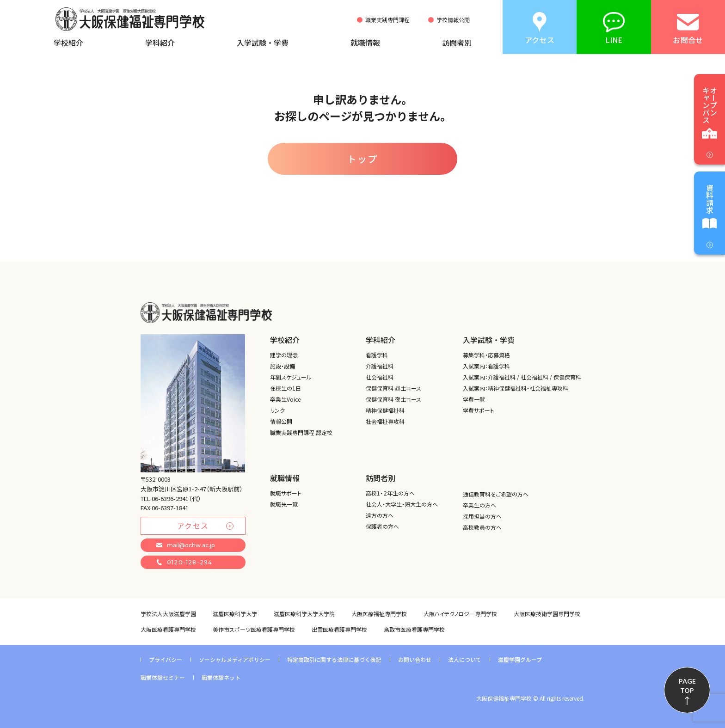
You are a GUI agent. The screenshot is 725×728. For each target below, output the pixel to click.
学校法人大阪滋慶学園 (168, 614)
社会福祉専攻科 (385, 421)
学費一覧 (474, 399)
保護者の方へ (382, 526)
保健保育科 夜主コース (393, 399)
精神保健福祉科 (385, 410)
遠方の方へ (380, 515)
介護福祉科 (380, 366)
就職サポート (286, 493)
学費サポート (479, 410)
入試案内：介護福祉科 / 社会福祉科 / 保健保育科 (522, 377)
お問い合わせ (415, 659)
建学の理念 (284, 355)
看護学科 (377, 355)
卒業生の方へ (479, 505)
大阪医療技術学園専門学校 (547, 614)
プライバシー (166, 659)
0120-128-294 (184, 562)
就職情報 (365, 43)
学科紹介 (160, 43)
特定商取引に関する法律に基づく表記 (334, 659)
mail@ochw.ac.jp (185, 545)
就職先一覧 (284, 504)
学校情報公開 (453, 20)
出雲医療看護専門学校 (339, 629)
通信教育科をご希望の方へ (496, 494)
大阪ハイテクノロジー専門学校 (460, 614)
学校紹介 (68, 43)
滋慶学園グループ (520, 659)
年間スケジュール (291, 377)
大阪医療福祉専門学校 (379, 614)
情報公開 (281, 421)
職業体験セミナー (163, 677)
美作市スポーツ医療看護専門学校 (254, 629)
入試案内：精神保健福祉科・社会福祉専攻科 (516, 388)
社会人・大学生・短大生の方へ (402, 504)
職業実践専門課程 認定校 (301, 432)
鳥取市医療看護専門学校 (414, 629)
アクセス (205, 526)
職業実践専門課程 (387, 20)
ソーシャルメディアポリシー (235, 659)
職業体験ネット (221, 677)
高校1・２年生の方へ (390, 493)
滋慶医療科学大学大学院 (304, 614)
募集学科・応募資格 (486, 355)
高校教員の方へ (482, 527)
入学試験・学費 (263, 43)
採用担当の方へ (482, 516)
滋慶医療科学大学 (235, 614)
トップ (362, 159)
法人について (465, 659)
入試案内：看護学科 (486, 366)
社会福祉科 (380, 377)
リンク (277, 410)
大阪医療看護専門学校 (168, 629)
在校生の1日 (286, 388)
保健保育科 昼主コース (393, 388)
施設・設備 (283, 366)
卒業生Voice (285, 399)
